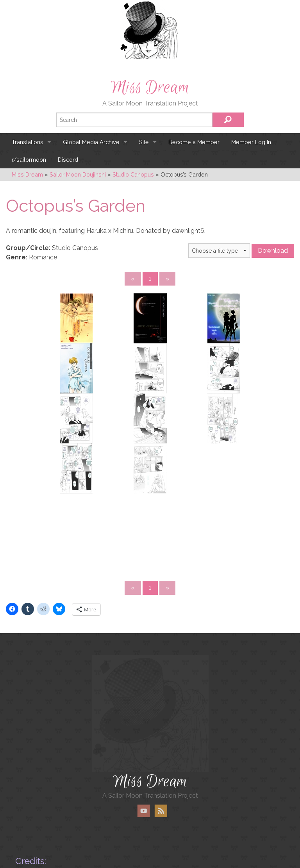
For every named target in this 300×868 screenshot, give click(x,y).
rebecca (135, 862)
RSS (161, 767)
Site (144, 142)
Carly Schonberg (60, 846)
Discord (68, 160)
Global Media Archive (91, 142)
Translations (28, 142)
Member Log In (251, 142)
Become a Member (194, 142)
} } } (219, 251)
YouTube (144, 767)
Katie (138, 846)
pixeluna (82, 838)
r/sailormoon (29, 160)
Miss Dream (150, 88)
